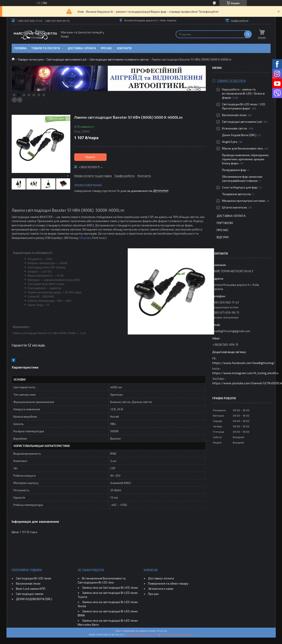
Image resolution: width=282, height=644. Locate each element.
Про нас (106, 48)
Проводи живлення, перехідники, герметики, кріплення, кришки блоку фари (246, 159)
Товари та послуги (46, 48)
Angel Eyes (230, 142)
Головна (20, 48)
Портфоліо (225, 223)
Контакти (124, 48)
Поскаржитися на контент (142, 635)
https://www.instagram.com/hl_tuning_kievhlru (245, 373)
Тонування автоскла (236, 194)
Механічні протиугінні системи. (244, 201)
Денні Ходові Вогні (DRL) (239, 135)
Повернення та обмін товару (168, 583)
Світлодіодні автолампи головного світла (119, 59)
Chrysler (85, 238)
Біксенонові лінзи (234, 115)
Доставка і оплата (82, 48)
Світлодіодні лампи (30, 594)
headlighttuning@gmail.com (231, 331)
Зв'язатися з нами (161, 589)
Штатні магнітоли (234, 207)
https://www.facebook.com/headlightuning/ (244, 363)
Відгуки (223, 237)
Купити (90, 157)
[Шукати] (248, 34)
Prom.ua (162, 631)
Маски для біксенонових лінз (242, 148)
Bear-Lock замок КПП (31, 589)
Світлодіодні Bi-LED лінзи (34, 578)
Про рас (154, 594)
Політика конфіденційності (177, 635)
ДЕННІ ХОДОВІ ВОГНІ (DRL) (34, 599)
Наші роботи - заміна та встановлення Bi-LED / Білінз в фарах (243, 93)
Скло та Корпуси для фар (240, 187)
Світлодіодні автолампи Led (66, 59)
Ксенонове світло (235, 128)
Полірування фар (234, 170)
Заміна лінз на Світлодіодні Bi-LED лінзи (110, 587)
